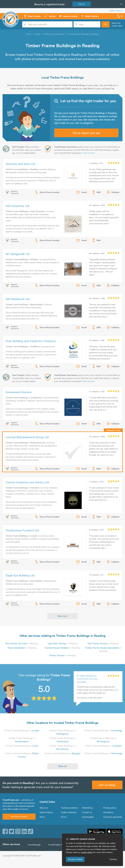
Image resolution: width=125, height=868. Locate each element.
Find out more (89, 158)
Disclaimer (108, 819)
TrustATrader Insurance (60, 852)
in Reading (22, 648)
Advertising (87, 814)
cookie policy (87, 852)
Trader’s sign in (116, 10)
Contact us (87, 819)
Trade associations (70, 814)
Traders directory (69, 819)
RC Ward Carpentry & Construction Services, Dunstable (87, 684)
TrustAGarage (35, 852)
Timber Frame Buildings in (22, 735)
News (42, 823)
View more (63, 621)
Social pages (88, 823)
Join (82, 4)
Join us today (107, 790)
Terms (64, 823)
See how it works (19, 824)
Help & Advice (46, 819)
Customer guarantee (113, 823)
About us (44, 814)
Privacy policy (110, 814)
